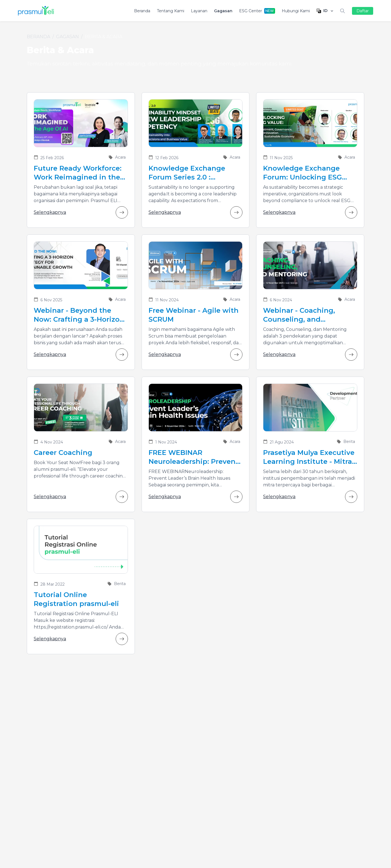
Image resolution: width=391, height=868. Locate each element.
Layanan (199, 11)
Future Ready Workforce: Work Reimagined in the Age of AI (78, 173)
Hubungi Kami (296, 11)
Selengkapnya (81, 212)
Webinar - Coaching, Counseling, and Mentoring (299, 315)
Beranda (142, 11)
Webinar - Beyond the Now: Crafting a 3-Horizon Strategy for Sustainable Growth (79, 315)
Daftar (363, 11)
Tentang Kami (171, 11)
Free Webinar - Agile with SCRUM (194, 315)
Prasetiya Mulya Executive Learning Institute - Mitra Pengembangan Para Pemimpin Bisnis (309, 457)
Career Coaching (63, 453)
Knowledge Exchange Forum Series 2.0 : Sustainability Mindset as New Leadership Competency (193, 173)
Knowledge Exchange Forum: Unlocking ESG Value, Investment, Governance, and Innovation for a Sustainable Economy (303, 173)
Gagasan (223, 11)
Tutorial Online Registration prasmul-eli (76, 599)
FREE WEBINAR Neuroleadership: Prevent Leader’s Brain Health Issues (194, 457)
